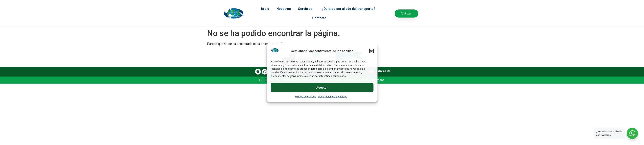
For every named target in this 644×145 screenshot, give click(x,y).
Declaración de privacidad (333, 97)
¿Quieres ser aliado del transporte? (350, 5)
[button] (371, 51)
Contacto (319, 14)
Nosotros (284, 5)
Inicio (265, 5)
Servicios (306, 5)
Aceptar (322, 87)
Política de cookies (305, 97)
